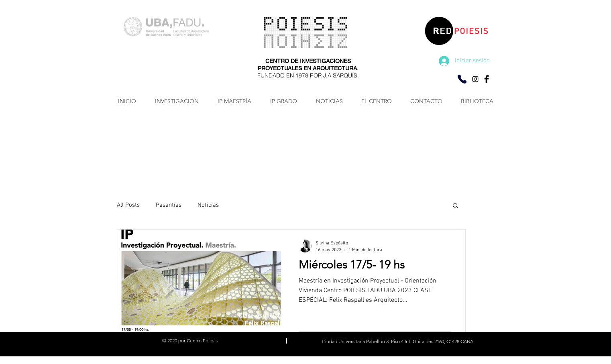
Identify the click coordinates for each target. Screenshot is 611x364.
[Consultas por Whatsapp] (462, 79)
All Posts (128, 205)
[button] (455, 206)
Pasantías (169, 205)
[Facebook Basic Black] (487, 79)
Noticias (208, 205)
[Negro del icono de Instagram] (475, 79)
